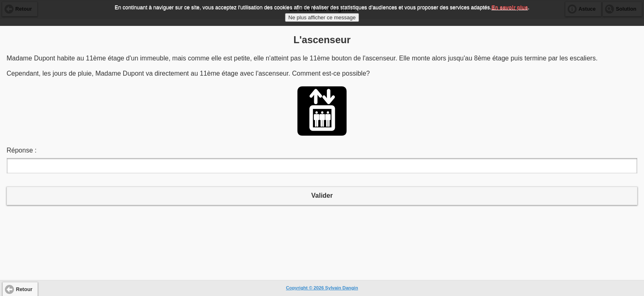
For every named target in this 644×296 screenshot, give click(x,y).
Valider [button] (322, 195)
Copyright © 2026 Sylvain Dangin (322, 288)
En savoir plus (509, 6)
